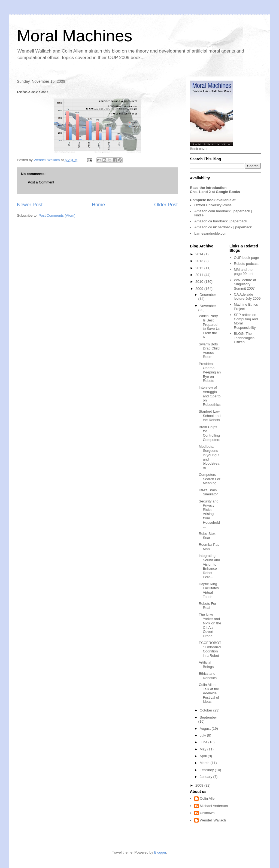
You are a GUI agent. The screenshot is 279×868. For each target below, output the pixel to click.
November (208, 306)
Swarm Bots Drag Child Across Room (209, 351)
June (204, 742)
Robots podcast (246, 264)
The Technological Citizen (245, 338)
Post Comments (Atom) (57, 215)
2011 (200, 275)
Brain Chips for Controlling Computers (209, 433)
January (207, 777)
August (206, 729)
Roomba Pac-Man (209, 547)
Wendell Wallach (213, 820)
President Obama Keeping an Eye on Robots (210, 372)
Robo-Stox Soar (207, 536)
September (208, 717)
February (207, 770)
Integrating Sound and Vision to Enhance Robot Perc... (209, 566)
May (204, 749)
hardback (223, 211)
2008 (200, 785)
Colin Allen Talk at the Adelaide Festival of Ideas (209, 693)
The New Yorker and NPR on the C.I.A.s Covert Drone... (210, 625)
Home (98, 205)
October (207, 710)
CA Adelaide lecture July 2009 (247, 297)
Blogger (160, 852)
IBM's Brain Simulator (208, 492)
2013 (200, 261)
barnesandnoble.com (211, 233)
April (204, 756)
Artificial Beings (206, 665)
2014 (200, 254)
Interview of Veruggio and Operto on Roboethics (210, 396)
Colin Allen (208, 798)
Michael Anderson (214, 806)
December (208, 295)
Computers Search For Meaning (209, 479)
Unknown (207, 813)
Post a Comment (41, 182)
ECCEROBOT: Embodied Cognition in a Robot (210, 649)
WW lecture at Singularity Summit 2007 (245, 284)
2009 (200, 289)
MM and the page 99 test (244, 272)
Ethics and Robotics (208, 676)
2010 (200, 282)
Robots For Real (207, 606)
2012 (200, 268)
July (203, 735)
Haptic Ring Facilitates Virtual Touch (209, 590)
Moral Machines (75, 36)
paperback (242, 211)
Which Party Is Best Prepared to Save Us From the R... (209, 326)
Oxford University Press (213, 205)
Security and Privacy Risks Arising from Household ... (209, 514)
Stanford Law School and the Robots (210, 416)
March (205, 763)
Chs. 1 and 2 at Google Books (215, 192)
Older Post (166, 205)
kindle (199, 215)
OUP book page (246, 258)
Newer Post (30, 205)
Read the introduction (208, 188)
